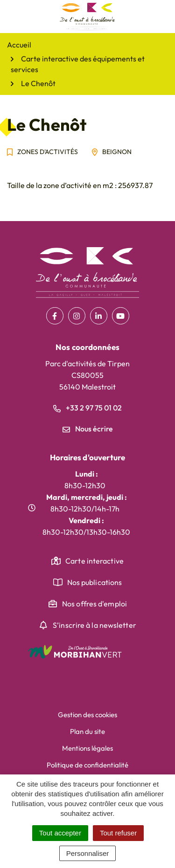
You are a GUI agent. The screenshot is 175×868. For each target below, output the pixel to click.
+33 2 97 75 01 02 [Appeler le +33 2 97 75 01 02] (87, 408)
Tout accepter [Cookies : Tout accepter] (60, 833)
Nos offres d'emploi (94, 604)
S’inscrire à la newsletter (94, 625)
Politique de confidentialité (87, 765)
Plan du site (87, 731)
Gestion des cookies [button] (87, 715)
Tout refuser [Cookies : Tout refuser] (118, 833)
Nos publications (95, 582)
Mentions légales (87, 748)
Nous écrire (88, 429)
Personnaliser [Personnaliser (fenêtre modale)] (88, 853)
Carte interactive (94, 561)
